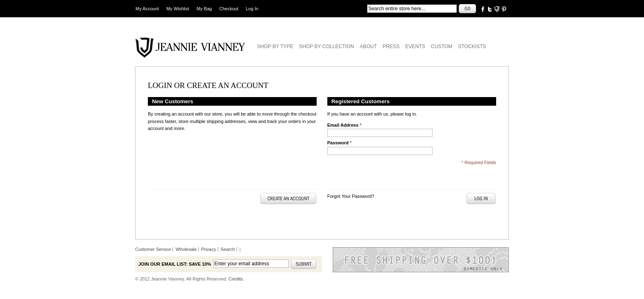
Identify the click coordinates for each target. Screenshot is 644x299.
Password (339, 143)
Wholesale (186, 249)
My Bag (204, 9)
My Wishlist (178, 9)
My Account (147, 9)
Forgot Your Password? (351, 196)
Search (228, 249)
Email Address (344, 125)
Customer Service (153, 249)
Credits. (236, 279)
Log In (252, 9)
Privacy (209, 249)
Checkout (229, 9)
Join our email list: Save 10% (175, 264)
